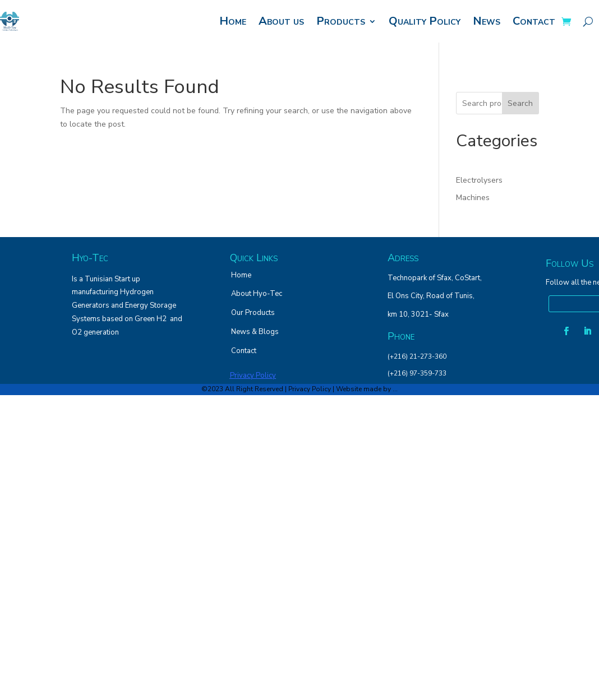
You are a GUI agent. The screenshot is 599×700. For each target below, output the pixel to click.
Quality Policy (425, 21)
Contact (534, 21)
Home (233, 21)
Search (520, 103)
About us (281, 21)
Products (341, 21)
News (487, 21)
